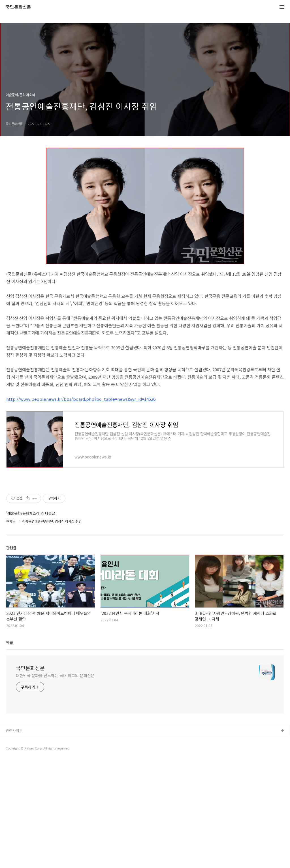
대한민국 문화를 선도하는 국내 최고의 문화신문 (55, 783)
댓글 (10, 750)
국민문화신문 (18, 7)
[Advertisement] (145, 537)
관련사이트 (14, 838)
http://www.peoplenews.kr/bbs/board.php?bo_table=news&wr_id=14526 (81, 399)
